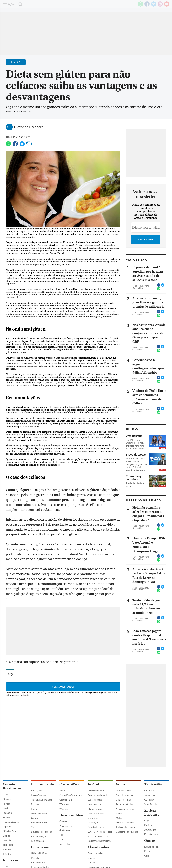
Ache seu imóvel (96, 790)
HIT (61, 835)
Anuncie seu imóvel (97, 795)
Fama (62, 790)
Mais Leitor (65, 844)
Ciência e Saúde (10, 831)
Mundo (6, 817)
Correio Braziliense (12, 786)
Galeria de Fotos (96, 827)
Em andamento (39, 862)
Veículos (92, 862)
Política (6, 804)
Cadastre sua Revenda (127, 832)
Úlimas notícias (95, 809)
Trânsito (7, 854)
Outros (150, 841)
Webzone (64, 804)
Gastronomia (66, 800)
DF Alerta (149, 790)
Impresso (10, 860)
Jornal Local (150, 795)
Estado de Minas (152, 847)
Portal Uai (149, 851)
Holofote (7, 840)
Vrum (120, 784)
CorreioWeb (69, 784)
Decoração (93, 823)
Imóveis (92, 858)
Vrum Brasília (151, 804)
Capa (5, 794)
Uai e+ (147, 856)
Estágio (35, 804)
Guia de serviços (96, 814)
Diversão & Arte (11, 822)
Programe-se (66, 826)
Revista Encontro (152, 812)
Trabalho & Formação (42, 800)
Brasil (6, 808)
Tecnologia (8, 845)
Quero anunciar (95, 853)
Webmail (64, 809)
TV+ (61, 839)
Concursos (40, 847)
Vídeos (119, 814)
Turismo (7, 849)
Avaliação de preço (125, 809)
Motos (119, 818)
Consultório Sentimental (71, 795)
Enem (34, 809)
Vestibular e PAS (39, 823)
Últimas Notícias (39, 814)
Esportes (7, 827)
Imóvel (93, 784)
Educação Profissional (42, 832)
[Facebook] (147, 6)
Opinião (7, 836)
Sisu (33, 827)
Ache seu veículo (124, 790)
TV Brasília (153, 784)
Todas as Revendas (125, 827)
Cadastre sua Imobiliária (100, 841)
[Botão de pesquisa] (19, 4)
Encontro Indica (152, 834)
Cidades (7, 799)
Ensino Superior (39, 795)
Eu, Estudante (42, 784)
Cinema (63, 821)
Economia (8, 813)
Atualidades (150, 830)
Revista (148, 825)
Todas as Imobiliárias (98, 836)
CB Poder (149, 800)
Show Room (93, 818)
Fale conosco (37, 841)
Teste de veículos (124, 804)
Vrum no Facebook (125, 823)
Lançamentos (94, 804)
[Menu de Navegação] (9, 4)
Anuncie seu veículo (126, 795)
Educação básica (39, 790)
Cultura (35, 818)
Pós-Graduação (39, 836)
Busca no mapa (95, 800)
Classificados (98, 847)
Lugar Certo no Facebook (100, 832)
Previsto (35, 858)
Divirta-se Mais (71, 815)
